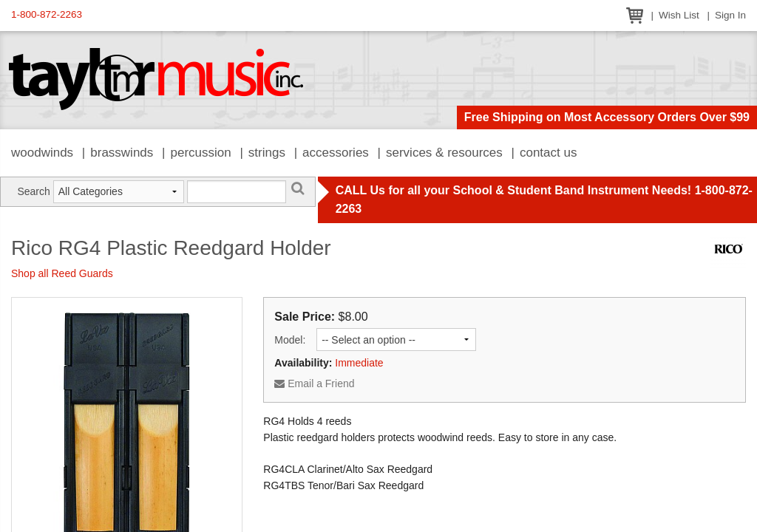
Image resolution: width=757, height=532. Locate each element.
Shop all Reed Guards (62, 273)
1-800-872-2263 (47, 14)
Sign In (730, 15)
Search (33, 191)
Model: (290, 340)
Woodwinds (42, 153)
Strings (267, 153)
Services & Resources (444, 153)
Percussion (200, 153)
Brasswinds (122, 153)
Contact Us (549, 153)
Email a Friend (314, 383)
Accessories (336, 153)
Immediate (359, 363)
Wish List (679, 15)
